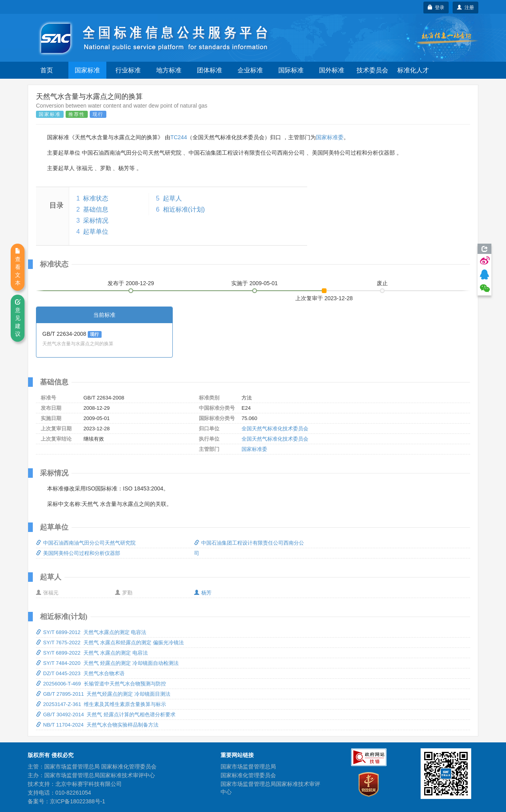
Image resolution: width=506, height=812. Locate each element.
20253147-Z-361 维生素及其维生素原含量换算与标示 (101, 704)
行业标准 (128, 70)
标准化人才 (413, 70)
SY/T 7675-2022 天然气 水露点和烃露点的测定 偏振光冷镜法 (110, 643)
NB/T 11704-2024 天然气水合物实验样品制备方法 (97, 725)
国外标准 (332, 70)
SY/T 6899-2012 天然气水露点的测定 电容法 (91, 632)
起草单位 (96, 232)
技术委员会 (372, 70)
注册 (465, 8)
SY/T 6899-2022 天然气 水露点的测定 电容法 (92, 653)
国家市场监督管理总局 (248, 767)
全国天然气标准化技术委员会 (275, 429)
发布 (131, 283)
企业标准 (250, 70)
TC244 (179, 137)
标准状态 (96, 198)
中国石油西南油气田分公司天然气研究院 (86, 543)
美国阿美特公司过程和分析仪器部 (78, 553)
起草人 (172, 198)
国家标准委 (330, 137)
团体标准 (210, 70)
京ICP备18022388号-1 (77, 801)
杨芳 (203, 593)
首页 (47, 70)
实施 (255, 283)
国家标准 (87, 70)
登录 (436, 8)
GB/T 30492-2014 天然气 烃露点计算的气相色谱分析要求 (106, 715)
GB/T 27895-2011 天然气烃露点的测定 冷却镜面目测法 (103, 694)
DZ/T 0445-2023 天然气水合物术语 (80, 673)
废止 (382, 283)
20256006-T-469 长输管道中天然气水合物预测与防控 (101, 684)
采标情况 (96, 221)
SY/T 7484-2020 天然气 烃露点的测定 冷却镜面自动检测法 (107, 663)
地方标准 (169, 70)
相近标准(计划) (184, 209)
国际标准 (291, 70)
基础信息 (96, 209)
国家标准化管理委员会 (248, 775)
